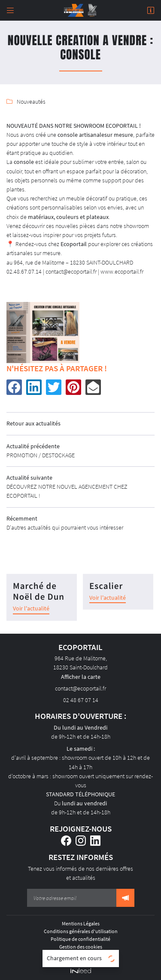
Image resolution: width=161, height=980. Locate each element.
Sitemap (81, 954)
